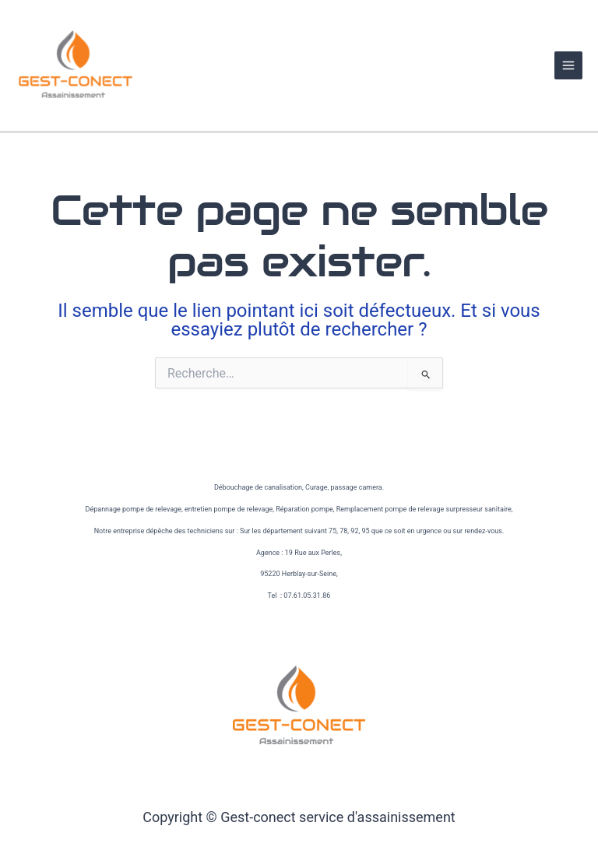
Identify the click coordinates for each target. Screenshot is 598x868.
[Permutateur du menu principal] (568, 65)
